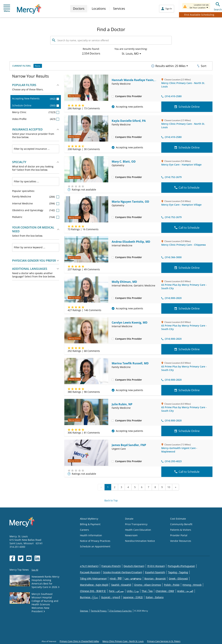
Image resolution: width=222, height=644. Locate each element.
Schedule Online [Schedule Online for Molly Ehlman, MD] (187, 308)
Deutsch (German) (134, 566)
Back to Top (111, 500)
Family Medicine (36, 196)
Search (218, 6)
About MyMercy (89, 519)
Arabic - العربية (185, 591)
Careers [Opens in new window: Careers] (84, 530)
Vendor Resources (181, 541)
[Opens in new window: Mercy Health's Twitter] (21, 558)
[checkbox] (113, 96)
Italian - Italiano (155, 597)
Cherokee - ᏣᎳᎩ (165, 591)
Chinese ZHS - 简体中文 (93, 591)
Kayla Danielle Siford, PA (129, 121)
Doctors (79, 9)
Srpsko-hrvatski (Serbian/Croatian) (123, 572)
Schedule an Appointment (95, 546)
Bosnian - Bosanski (155, 579)
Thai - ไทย (147, 591)
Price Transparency (136, 524)
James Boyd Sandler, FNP (129, 445)
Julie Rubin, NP (122, 404)
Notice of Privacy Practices (95, 541)
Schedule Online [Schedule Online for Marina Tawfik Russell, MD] (187, 390)
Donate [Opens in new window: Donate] (129, 519)
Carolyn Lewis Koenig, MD (130, 323)
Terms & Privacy (99, 611)
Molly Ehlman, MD (124, 282)
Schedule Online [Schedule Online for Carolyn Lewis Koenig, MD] (187, 349)
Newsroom (131, 535)
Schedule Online (36, 105)
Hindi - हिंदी (116, 579)
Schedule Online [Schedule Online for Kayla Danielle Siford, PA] (187, 147)
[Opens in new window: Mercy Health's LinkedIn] (37, 558)
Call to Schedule (187, 188)
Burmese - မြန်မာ (89, 597)
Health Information (91, 535)
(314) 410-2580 (171, 96)
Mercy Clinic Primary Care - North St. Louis (123, 641)
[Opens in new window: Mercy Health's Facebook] (12, 558)
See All (35, 570)
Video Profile (36, 119)
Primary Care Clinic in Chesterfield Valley (79, 641)
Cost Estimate (178, 519)
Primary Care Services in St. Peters (164, 641)
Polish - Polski (172, 585)
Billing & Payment (90, 524)
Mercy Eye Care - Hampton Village (181, 165)
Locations (99, 9)
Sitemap (84, 611)
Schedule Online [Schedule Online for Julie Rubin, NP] (187, 431)
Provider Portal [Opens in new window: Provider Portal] (179, 535)
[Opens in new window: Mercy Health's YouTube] (29, 558)
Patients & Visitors (181, 530)
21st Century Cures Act (121, 611)
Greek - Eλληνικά (178, 579)
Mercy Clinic (36, 112)
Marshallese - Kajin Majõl (94, 585)
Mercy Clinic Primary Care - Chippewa (183, 245)
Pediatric (36, 217)
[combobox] (36, 149)
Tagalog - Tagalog (178, 572)
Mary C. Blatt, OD (124, 162)
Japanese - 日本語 (133, 597)
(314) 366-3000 (171, 257)
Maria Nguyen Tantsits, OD (130, 202)
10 (169, 487)
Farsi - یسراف (116, 591)
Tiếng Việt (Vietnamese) (93, 579)
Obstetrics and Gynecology (36, 210)
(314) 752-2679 (171, 177)
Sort (201, 66)
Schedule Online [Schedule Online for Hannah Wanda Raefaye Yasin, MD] (187, 107)
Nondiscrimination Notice (140, 541)
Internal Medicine (36, 203)
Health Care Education (138, 530)
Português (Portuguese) (181, 566)
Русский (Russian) (90, 572)
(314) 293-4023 (171, 461)
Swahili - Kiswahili (121, 585)
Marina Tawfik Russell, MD (130, 363)
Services (119, 9)
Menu (7, 9)
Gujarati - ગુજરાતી (111, 597)
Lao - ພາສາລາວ (133, 579)
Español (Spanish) (155, 572)
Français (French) (111, 566)
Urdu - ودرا (133, 591)
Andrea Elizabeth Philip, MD (131, 242)
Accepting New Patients (36, 98)
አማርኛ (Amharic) (89, 566)
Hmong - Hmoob (192, 585)
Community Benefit (181, 524)
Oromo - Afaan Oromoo (148, 585)
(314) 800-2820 (171, 298)
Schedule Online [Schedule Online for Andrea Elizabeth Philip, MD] (187, 268)
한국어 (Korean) (156, 566)
